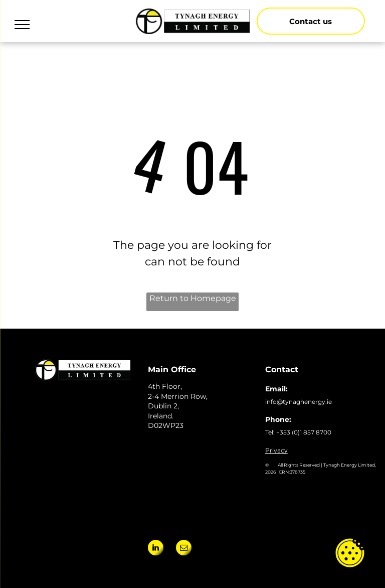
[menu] (22, 25)
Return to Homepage (193, 298)
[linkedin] (156, 549)
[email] (184, 549)
